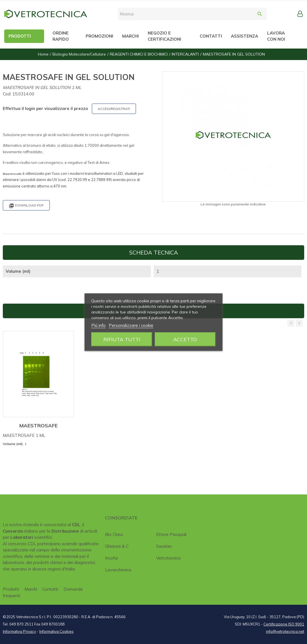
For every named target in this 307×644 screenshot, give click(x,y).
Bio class (114, 534)
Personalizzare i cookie (131, 325)
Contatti (50, 589)
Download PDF (26, 206)
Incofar (112, 558)
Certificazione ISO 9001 (284, 624)
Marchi (31, 589)
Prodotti (11, 589)
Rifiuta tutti (122, 339)
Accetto (185, 339)
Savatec (164, 546)
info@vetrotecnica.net (285, 631)
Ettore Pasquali (171, 534)
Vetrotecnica (168, 558)
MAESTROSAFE (38, 426)
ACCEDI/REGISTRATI (114, 109)
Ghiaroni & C (117, 546)
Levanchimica (118, 570)
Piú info (98, 325)
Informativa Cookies (56, 631)
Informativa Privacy (19, 631)
